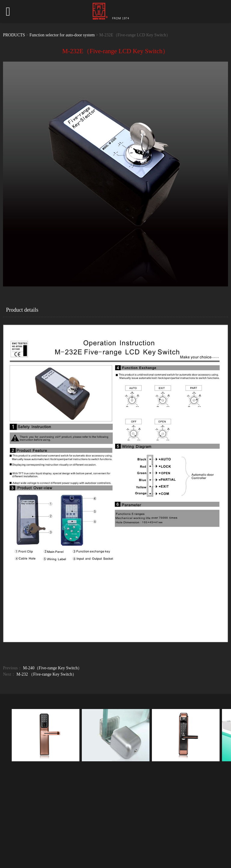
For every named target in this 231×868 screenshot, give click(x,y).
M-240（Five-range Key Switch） (53, 668)
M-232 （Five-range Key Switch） (46, 674)
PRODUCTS (14, 35)
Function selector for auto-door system (62, 35)
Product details (22, 310)
